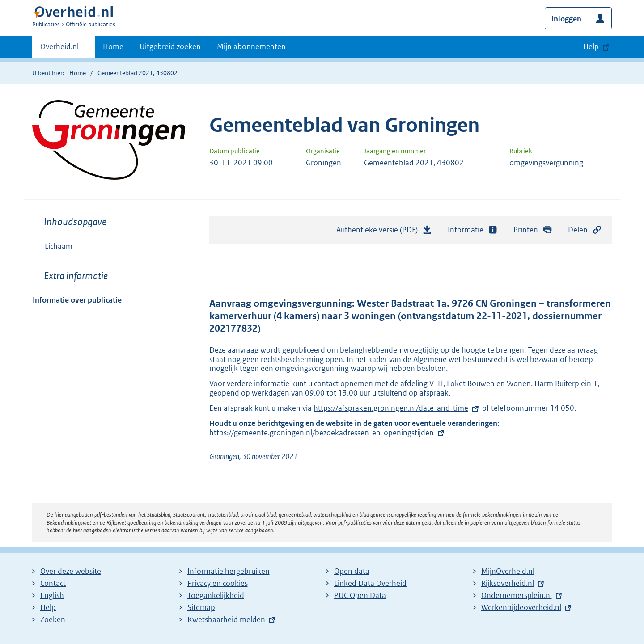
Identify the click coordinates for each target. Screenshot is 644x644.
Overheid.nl (59, 49)
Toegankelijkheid (216, 595)
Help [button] (591, 46)
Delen (585, 230)
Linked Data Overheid (370, 583)
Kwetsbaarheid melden (226, 619)
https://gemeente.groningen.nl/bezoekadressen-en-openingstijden (328, 433)
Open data (352, 571)
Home (113, 46)
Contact (53, 583)
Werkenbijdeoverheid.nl (521, 607)
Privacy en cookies (218, 583)
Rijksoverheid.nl (508, 583)
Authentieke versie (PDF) (384, 232)
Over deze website (71, 571)
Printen (533, 230)
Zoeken (53, 619)
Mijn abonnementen (251, 46)
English (52, 595)
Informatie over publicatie (77, 300)
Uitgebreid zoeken (170, 46)
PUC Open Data (360, 595)
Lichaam (59, 246)
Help (48, 607)
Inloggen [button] (566, 19)
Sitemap (201, 607)
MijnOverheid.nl (508, 571)
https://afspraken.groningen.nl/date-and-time (391, 408)
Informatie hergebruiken (229, 571)
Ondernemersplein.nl (517, 595)
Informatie (473, 230)
